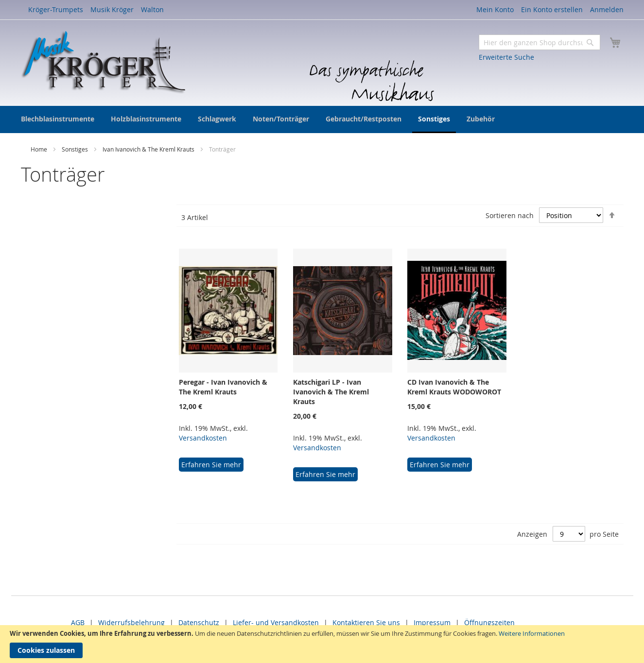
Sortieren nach (510, 215)
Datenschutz (199, 622)
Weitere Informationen (532, 633)
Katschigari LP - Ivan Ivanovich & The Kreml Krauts (331, 392)
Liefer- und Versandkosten (276, 622)
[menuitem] (58, 119)
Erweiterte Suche (506, 57)
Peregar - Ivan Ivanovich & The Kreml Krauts (223, 387)
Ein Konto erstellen (552, 9)
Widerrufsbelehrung (131, 622)
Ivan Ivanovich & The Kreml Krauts (149, 149)
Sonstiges (76, 149)
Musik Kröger (112, 9)
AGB (78, 622)
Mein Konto (495, 9)
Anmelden (607, 9)
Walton (152, 9)
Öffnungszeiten (489, 622)
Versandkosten (203, 438)
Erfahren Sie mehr (211, 465)
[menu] (322, 119)
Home (40, 149)
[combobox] (540, 42)
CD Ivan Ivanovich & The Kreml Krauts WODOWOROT (454, 387)
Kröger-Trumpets (56, 9)
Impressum (432, 622)
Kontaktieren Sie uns (366, 622)
